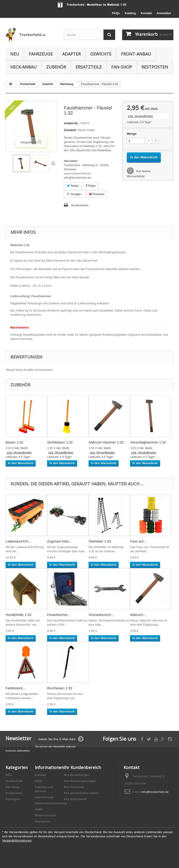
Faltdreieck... (16, 688)
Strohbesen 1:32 (60, 442)
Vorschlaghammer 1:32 (148, 442)
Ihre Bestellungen (77, 775)
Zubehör (56, 67)
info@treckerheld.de (155, 792)
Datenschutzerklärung (51, 803)
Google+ (74, 194)
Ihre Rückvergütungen (80, 781)
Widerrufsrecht (45, 815)
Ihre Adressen (74, 787)
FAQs (116, 13)
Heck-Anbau (23, 67)
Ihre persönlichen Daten (81, 793)
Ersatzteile (89, 67)
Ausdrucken (80, 205)
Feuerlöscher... (59, 615)
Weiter (53, 163)
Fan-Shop (122, 67)
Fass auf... (138, 541)
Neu (15, 54)
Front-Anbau (136, 54)
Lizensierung (44, 797)
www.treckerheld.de (77, 173)
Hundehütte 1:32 (19, 615)
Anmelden (164, 13)
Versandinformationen (17, 840)
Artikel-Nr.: (72, 123)
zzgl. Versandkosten (140, 116)
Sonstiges (13, 799)
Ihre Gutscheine (75, 799)
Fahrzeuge (41, 54)
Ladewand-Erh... (18, 541)
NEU (9, 775)
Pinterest (97, 194)
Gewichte (101, 54)
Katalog (130, 13)
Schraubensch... (101, 615)
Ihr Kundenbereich (82, 767)
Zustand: (70, 130)
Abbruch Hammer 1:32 (106, 442)
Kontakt (146, 13)
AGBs (39, 809)
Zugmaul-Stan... (60, 541)
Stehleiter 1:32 (100, 541)
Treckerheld (14, 781)
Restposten (155, 67)
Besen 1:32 (14, 442)
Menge (132, 134)
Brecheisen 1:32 (60, 688)
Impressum (43, 821)
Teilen (91, 186)
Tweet (73, 186)
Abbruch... (138, 615)
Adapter (71, 54)
